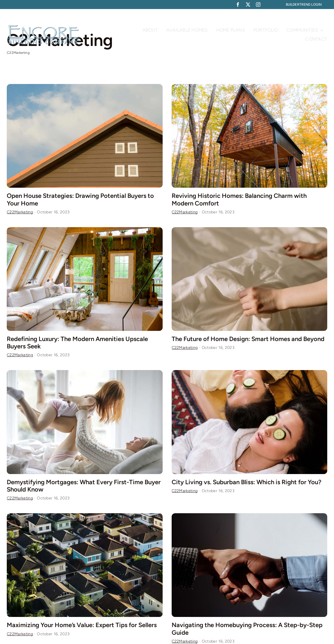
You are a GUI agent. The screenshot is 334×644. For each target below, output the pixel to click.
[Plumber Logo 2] (43, 27)
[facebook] (238, 5)
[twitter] (248, 5)
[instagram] (258, 5)
